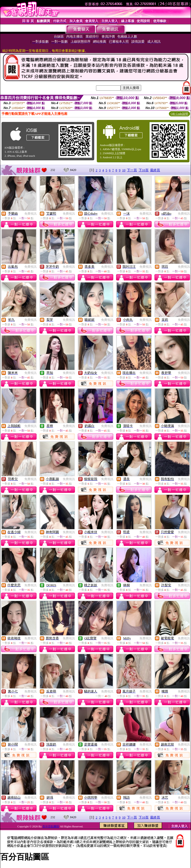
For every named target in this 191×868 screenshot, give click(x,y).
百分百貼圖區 (51, 826)
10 (124, 170)
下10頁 (144, 170)
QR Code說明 (179, 114)
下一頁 (132, 170)
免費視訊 (30, 214)
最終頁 (155, 170)
